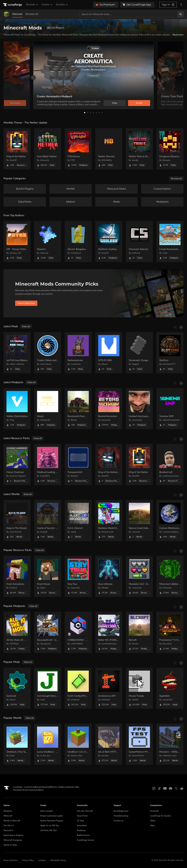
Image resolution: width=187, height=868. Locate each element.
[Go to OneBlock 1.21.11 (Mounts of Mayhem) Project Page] (78, 744)
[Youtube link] (165, 788)
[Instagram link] (154, 788)
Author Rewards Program (52, 821)
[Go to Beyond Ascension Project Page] (109, 409)
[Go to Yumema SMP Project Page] (170, 409)
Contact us (119, 821)
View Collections (26, 303)
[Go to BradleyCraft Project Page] (170, 465)
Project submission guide (51, 816)
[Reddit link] (182, 788)
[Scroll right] (181, 327)
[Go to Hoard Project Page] (48, 409)
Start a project (47, 811)
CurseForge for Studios (161, 816)
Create (47, 5)
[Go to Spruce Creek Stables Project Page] (139, 520)
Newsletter (82, 826)
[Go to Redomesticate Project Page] (78, 353)
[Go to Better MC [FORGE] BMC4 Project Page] (109, 632)
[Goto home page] (13, 5)
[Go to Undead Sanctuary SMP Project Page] (139, 409)
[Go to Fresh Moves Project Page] (48, 576)
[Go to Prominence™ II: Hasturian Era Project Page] (170, 632)
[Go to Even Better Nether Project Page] (48, 149)
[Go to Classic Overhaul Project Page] (17, 465)
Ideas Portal (82, 816)
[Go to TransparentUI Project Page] (78, 465)
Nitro (153, 826)
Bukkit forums (83, 835)
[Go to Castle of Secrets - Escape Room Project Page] (48, 520)
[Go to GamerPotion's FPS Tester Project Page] (139, 744)
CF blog (80, 821)
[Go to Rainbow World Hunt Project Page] (109, 520)
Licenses (42, 860)
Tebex (153, 821)
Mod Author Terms (58, 860)
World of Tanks (10, 845)
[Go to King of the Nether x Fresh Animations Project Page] (109, 465)
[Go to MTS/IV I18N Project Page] (109, 353)
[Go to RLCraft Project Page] (139, 632)
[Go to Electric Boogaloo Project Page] (78, 242)
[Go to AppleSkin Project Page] (170, 688)
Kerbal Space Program (13, 835)
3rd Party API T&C (49, 830)
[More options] (181, 5)
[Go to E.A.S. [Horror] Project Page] (78, 520)
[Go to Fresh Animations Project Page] (17, 576)
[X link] (176, 788)
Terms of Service (11, 860)
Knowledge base (121, 811)
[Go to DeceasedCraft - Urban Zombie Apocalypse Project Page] (48, 632)
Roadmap (81, 830)
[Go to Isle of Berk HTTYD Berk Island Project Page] (109, 744)
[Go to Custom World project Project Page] (170, 520)
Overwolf (154, 811)
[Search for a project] (128, 14)
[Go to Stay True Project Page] (78, 576)
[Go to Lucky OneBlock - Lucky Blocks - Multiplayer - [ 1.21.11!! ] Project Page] (48, 744)
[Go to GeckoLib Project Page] (17, 688)
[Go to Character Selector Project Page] (139, 242)
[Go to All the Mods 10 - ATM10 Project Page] (17, 632)
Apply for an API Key (50, 826)
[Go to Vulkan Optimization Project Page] (17, 409)
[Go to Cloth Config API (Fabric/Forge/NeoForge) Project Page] (78, 688)
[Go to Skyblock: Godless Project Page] (109, 242)
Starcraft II (8, 830)
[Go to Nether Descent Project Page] (109, 149)
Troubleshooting (121, 816)
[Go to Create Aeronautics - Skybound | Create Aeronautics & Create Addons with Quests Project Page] (170, 242)
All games (8, 811)
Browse (32, 5)
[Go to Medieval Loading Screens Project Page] (48, 465)
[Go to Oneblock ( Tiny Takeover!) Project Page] (17, 744)
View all (26, 326)
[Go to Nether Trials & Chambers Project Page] (139, 149)
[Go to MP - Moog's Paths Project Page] (17, 242)
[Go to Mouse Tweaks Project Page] (139, 688)
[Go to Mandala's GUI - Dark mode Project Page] (139, 576)
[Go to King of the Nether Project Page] (17, 149)
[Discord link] (171, 788)
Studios (62, 5)
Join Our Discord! (85, 811)
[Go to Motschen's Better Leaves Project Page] (170, 576)
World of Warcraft (12, 821)
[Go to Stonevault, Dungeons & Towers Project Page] (139, 353)
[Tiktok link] (159, 788)
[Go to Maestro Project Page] (48, 242)
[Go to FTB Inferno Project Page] (78, 149)
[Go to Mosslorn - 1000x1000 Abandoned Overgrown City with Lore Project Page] (170, 744)
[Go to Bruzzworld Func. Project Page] (78, 409)
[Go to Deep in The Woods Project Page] (17, 520)
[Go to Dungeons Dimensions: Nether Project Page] (170, 149)
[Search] (181, 14)
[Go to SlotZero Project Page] (170, 353)
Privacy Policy (28, 860)
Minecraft (8, 816)
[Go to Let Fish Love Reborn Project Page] (17, 353)
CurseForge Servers (86, 840)
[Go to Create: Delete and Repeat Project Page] (48, 353)
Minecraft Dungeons (13, 840)
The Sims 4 (9, 826)
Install (139, 103)
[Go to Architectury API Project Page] (109, 688)
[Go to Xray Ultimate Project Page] (109, 576)
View (115, 103)
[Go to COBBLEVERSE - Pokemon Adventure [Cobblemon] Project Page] (78, 632)
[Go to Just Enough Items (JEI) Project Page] (48, 688)
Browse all (176, 179)
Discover (17, 14)
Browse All (32, 14)
